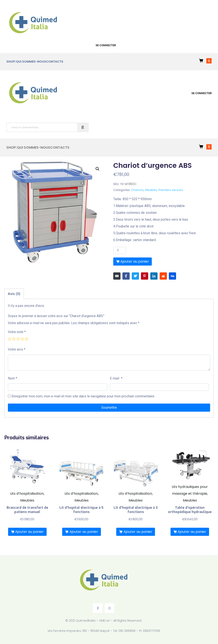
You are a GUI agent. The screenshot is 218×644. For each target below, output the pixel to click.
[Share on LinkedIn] (154, 276)
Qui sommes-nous (31, 62)
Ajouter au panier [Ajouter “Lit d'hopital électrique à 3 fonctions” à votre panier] (138, 532)
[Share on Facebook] (126, 276)
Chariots (137, 190)
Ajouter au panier (135, 261)
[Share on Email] (117, 276)
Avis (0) (14, 294)
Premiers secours (171, 190)
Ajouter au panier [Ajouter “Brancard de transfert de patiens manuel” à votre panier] (29, 532)
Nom (13, 378)
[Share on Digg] (172, 276)
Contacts (55, 62)
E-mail (116, 378)
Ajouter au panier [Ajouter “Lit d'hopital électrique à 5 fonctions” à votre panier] (84, 532)
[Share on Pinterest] (145, 276)
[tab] (14, 294)
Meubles (151, 190)
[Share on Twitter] (135, 276)
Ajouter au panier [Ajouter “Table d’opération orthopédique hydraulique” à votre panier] (192, 532)
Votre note (17, 332)
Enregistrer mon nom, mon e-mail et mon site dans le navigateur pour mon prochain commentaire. (83, 396)
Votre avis (17, 349)
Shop (11, 62)
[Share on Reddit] (163, 276)
